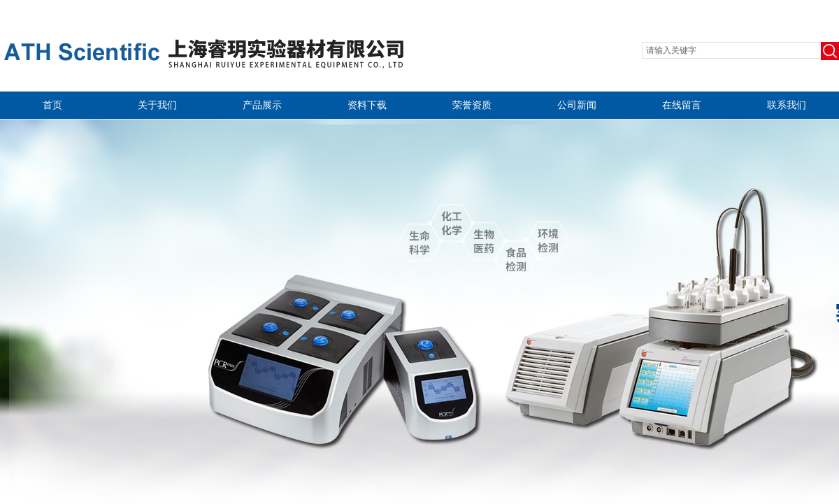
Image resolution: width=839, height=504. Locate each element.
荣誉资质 (472, 105)
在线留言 (682, 105)
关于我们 (157, 105)
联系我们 (787, 105)
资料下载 (367, 105)
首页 (52, 105)
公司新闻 (577, 105)
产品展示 (262, 105)
